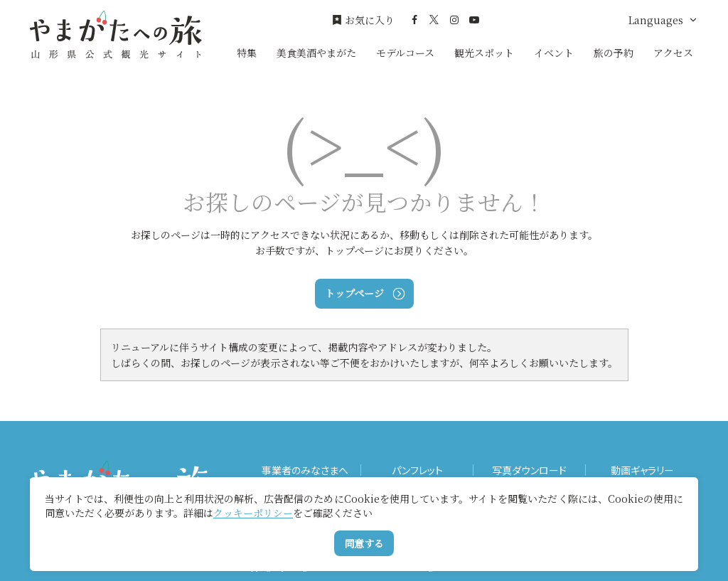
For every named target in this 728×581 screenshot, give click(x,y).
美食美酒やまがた (316, 53)
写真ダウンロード (529, 470)
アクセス (673, 53)
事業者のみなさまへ (305, 470)
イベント (554, 53)
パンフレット (417, 470)
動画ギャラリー (642, 470)
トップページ (364, 293)
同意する (364, 543)
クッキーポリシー (253, 513)
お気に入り (363, 20)
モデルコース (405, 53)
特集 (247, 53)
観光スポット (484, 53)
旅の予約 (614, 53)
